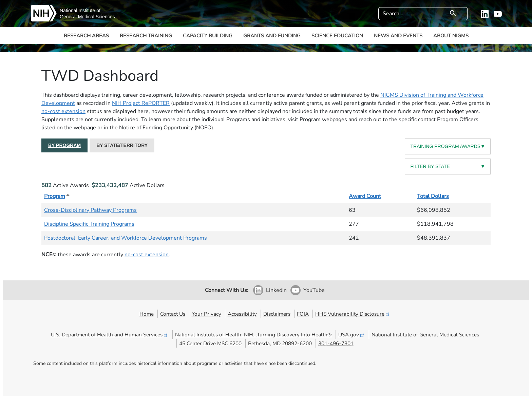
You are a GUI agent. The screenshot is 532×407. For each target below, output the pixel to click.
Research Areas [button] (86, 36)
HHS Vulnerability (353, 314)
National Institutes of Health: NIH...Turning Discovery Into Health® (253, 335)
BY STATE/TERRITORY (122, 145)
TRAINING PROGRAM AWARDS (448, 146)
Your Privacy (206, 314)
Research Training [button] (146, 36)
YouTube (314, 290)
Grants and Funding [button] (272, 36)
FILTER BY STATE (448, 166)
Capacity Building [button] (208, 36)
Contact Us (173, 314)
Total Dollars (433, 196)
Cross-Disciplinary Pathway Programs (90, 210)
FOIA (303, 314)
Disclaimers (277, 314)
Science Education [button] (337, 36)
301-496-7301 (336, 343)
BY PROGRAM (64, 145)
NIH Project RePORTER (141, 103)
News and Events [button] (398, 36)
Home (147, 314)
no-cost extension (63, 111)
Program (57, 196)
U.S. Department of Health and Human (110, 335)
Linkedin (276, 290)
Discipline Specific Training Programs (89, 224)
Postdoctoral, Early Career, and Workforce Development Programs (126, 238)
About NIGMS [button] (451, 36)
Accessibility (242, 314)
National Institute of (80, 11)
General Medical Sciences (87, 17)
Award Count (365, 196)
